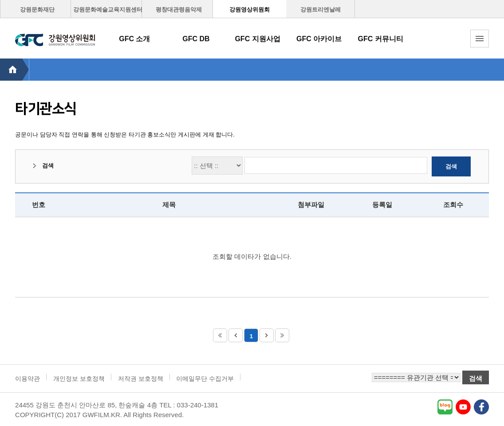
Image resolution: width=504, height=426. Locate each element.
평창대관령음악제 (179, 10)
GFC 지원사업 (257, 39)
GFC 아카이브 (319, 39)
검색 (451, 166)
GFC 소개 (134, 39)
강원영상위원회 (250, 10)
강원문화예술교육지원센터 (108, 10)
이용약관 (28, 379)
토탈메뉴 (480, 39)
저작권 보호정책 (141, 379)
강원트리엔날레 (321, 10)
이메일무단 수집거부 (205, 379)
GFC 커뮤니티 (381, 39)
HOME (14, 70)
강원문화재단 (37, 10)
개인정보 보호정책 (79, 379)
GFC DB (196, 39)
